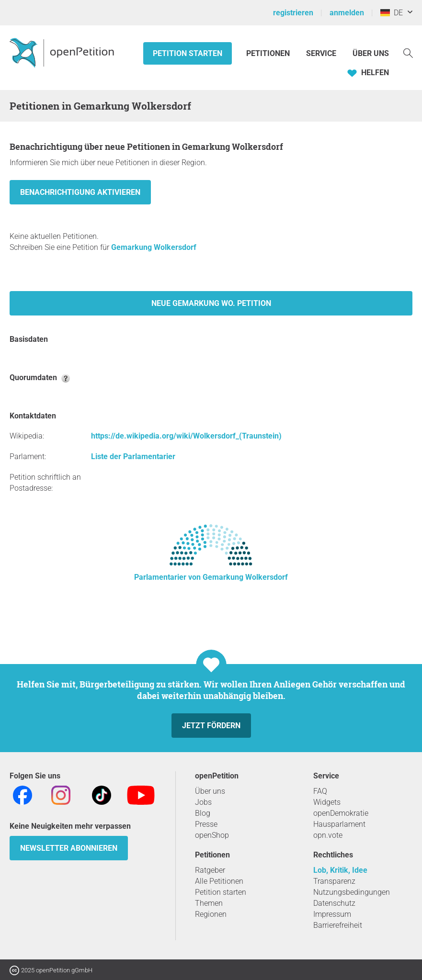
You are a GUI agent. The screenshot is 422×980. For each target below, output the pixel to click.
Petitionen (269, 53)
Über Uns (371, 53)
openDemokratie (341, 813)
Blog (203, 813)
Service (321, 53)
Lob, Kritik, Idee (340, 870)
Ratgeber (210, 870)
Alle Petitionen (219, 881)
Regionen (211, 914)
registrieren (293, 13)
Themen (209, 903)
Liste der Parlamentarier (133, 456)
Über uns (210, 791)
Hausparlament (339, 824)
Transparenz (334, 881)
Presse (206, 824)
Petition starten (188, 53)
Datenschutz (334, 903)
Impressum (332, 914)
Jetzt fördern (211, 726)
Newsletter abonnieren (69, 848)
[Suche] (408, 52)
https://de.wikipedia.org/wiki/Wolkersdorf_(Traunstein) (186, 436)
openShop (212, 835)
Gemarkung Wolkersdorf (154, 247)
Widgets (327, 802)
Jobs (203, 802)
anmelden (347, 13)
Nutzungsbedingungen (352, 892)
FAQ (320, 791)
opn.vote (328, 835)
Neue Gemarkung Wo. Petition (211, 303)
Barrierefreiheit (338, 925)
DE (392, 13)
